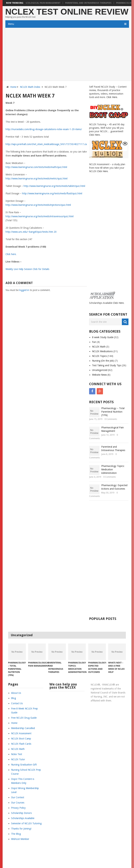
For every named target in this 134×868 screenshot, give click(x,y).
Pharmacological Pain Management (42, 3)
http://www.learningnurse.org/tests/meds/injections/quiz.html (38, 205)
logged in (24, 290)
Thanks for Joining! (21, 829)
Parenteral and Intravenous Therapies (91, 3)
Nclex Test (17, 754)
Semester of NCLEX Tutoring (26, 823)
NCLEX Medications (102, 351)
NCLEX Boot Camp (21, 739)
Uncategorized (100, 370)
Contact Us (17, 703)
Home (13, 87)
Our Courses (18, 803)
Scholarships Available (23, 818)
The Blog (16, 834)
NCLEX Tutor (18, 759)
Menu (11, 24)
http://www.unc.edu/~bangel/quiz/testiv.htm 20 (31, 232)
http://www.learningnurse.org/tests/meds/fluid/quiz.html (52, 193)
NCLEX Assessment (21, 733)
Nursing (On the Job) (103, 361)
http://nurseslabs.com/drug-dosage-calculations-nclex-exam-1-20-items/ (44, 129)
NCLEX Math (99, 347)
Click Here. (112, 97)
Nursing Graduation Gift (24, 765)
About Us (16, 693)
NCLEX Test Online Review (67, 12)
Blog (14, 698)
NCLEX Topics (99, 356)
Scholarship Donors (21, 813)
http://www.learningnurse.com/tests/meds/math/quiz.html (36, 167)
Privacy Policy (18, 808)
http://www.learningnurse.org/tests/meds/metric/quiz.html (36, 179)
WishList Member (20, 839)
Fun (94, 342)
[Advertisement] (67, 55)
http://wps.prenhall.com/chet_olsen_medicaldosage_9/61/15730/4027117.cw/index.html (52, 144)
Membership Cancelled (23, 728)
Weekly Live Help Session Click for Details (27, 269)
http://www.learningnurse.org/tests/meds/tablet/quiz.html (54, 186)
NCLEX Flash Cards (21, 744)
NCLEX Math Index (30, 87)
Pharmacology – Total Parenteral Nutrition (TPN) (113, 412)
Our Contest (18, 797)
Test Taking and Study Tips (107, 365)
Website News (99, 375)
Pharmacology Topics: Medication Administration (113, 469)
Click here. (11, 254)
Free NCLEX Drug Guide (24, 718)
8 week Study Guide (103, 337)
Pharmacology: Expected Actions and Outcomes (114, 487)
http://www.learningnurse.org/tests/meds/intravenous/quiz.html (40, 216)
